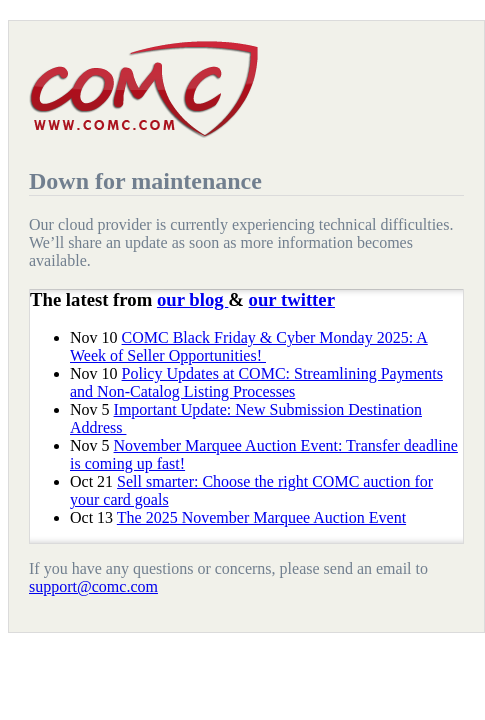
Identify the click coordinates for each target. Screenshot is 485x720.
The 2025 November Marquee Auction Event (261, 517)
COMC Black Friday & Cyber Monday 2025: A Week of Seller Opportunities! (249, 346)
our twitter (292, 299)
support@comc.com (93, 586)
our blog (192, 299)
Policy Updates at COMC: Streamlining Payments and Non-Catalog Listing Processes (256, 382)
